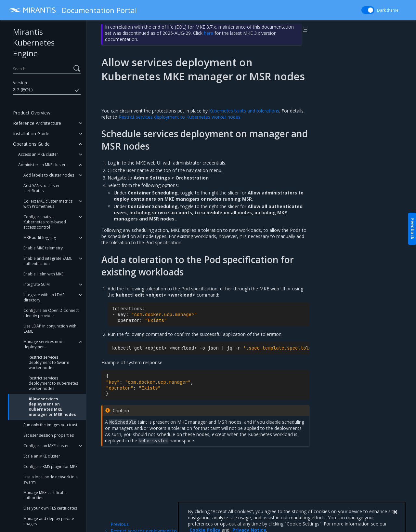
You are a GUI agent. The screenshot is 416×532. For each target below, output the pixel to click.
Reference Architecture (37, 123)
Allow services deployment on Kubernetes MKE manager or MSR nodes (52, 407)
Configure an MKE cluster (46, 446)
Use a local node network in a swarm (51, 479)
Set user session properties (49, 435)
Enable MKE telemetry (43, 248)
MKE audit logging (40, 238)
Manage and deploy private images (49, 521)
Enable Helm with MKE (43, 274)
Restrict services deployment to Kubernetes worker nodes (53, 383)
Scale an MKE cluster (42, 456)
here (208, 33)
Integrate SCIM (37, 284)
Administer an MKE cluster (42, 165)
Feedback (413, 229)
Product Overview (32, 113)
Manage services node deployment (44, 344)
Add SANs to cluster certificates (42, 188)
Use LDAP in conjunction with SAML (50, 329)
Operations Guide (31, 144)
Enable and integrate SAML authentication (48, 261)
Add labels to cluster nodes (49, 175)
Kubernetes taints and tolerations (244, 111)
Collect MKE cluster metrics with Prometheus (48, 204)
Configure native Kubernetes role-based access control (45, 222)
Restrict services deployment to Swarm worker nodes (49, 362)
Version (20, 83)
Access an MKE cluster (38, 154)
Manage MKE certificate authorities (45, 495)
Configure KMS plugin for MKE (50, 466)
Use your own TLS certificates (50, 508)
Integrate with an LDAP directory (44, 297)
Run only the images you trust (50, 425)
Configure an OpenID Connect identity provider (51, 313)
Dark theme (388, 10)
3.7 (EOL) (47, 91)
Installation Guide (31, 133)
